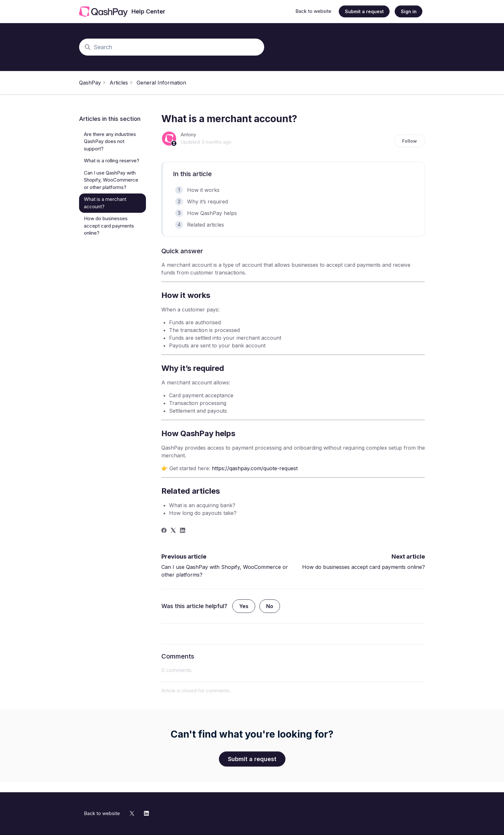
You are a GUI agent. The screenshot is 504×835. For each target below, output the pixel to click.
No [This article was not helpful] (270, 606)
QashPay (90, 83)
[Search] (172, 47)
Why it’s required (207, 202)
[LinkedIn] (183, 531)
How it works (203, 190)
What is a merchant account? (105, 203)
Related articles (206, 225)
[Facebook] (164, 531)
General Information (161, 83)
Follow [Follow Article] (410, 141)
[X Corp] (173, 531)
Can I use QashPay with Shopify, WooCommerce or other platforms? (111, 180)
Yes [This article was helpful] (244, 606)
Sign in (409, 11)
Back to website (313, 11)
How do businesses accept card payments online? (364, 567)
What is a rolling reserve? (112, 161)
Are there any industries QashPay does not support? (110, 141)
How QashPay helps (212, 213)
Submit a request (364, 11)
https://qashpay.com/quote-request (255, 468)
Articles (119, 83)
